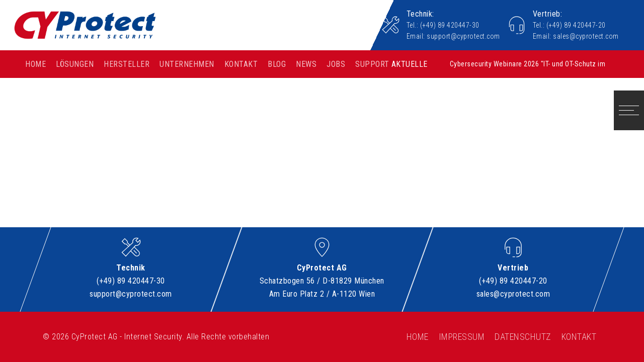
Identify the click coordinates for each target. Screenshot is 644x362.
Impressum (462, 337)
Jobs (336, 64)
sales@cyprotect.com (586, 36)
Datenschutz (523, 337)
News (306, 64)
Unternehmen (187, 64)
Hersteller (127, 64)
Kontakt (241, 64)
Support (372, 64)
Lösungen (75, 64)
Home (35, 64)
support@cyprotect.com (463, 36)
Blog (277, 64)
